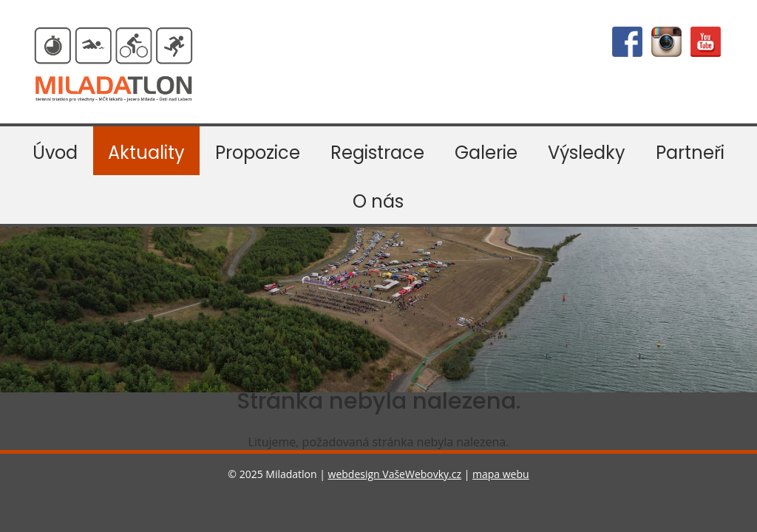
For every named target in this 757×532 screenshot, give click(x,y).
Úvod (55, 153)
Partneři (690, 153)
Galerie (486, 153)
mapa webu (501, 474)
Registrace (377, 153)
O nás (378, 201)
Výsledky (587, 153)
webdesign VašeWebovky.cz (395, 474)
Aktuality (146, 153)
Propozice (258, 153)
